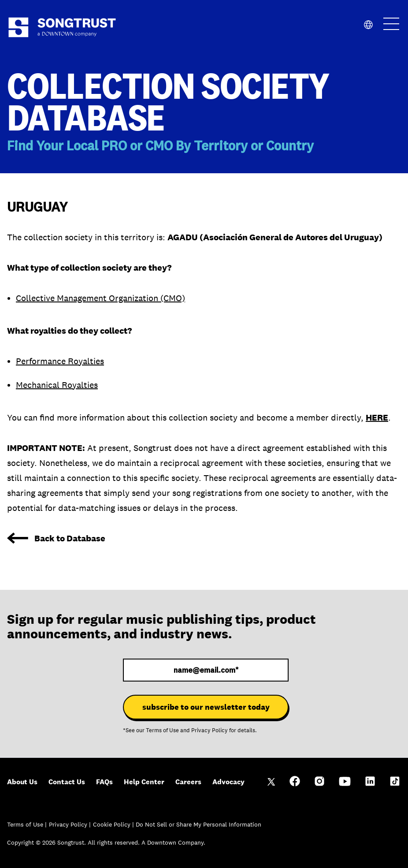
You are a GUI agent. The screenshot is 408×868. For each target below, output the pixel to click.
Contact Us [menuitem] (67, 782)
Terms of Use (162, 730)
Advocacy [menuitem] (228, 782)
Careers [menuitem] (188, 782)
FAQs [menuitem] (104, 782)
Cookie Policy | (114, 824)
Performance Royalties (60, 361)
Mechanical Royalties (57, 385)
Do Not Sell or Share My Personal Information (198, 824)
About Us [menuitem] (22, 782)
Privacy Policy (210, 730)
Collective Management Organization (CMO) (100, 298)
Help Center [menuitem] (144, 782)
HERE (377, 417)
